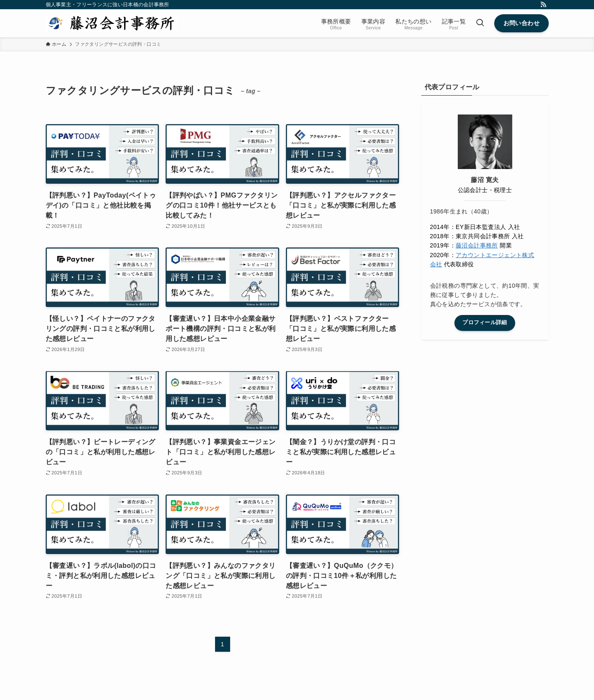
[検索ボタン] (480, 23)
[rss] (543, 5)
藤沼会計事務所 (477, 245)
